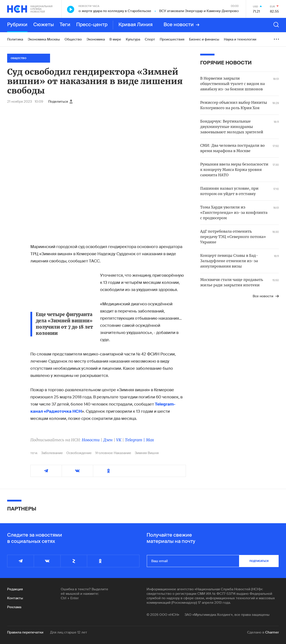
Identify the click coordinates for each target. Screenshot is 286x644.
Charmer (272, 632)
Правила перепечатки (25, 632)
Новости (91, 440)
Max (150, 440)
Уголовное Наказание (113, 453)
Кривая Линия (136, 25)
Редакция (15, 589)
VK (119, 440)
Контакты (15, 598)
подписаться (259, 561)
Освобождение (79, 453)
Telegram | (135, 440)
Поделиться (60, 102)
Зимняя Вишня (147, 453)
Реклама (14, 607)
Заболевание (52, 453)
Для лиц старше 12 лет (69, 632)
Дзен (108, 440)
